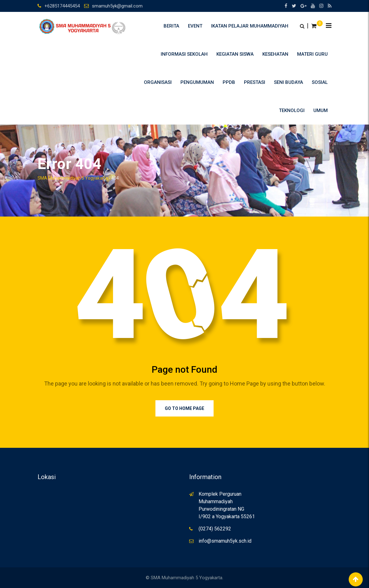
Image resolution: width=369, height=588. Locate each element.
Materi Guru (312, 54)
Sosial (320, 82)
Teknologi (292, 110)
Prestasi (255, 82)
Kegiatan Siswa (235, 54)
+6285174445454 (62, 6)
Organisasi (158, 82)
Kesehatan (275, 54)
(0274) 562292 (215, 529)
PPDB (229, 82)
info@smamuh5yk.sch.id (225, 541)
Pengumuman (197, 82)
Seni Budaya (288, 82)
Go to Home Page (184, 408)
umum (321, 110)
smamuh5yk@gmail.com (117, 6)
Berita (171, 26)
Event (195, 26)
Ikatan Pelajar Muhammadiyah (250, 26)
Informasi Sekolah (184, 54)
